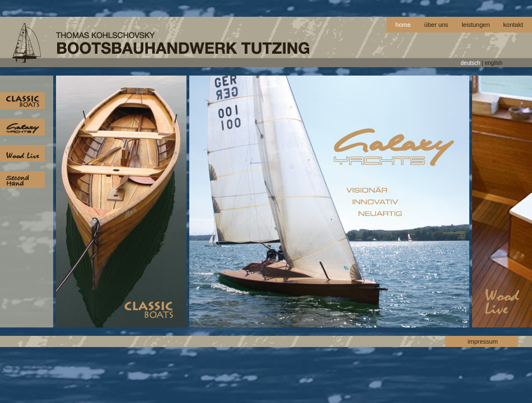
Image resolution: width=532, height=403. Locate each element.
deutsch (471, 63)
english (494, 63)
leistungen (475, 25)
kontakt (513, 25)
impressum (483, 341)
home (403, 25)
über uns (437, 25)
